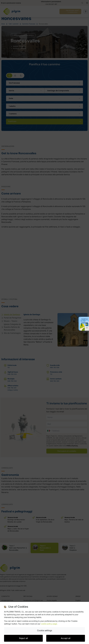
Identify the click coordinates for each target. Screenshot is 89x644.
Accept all (66, 638)
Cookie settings (45, 630)
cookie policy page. (49, 624)
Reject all (23, 638)
